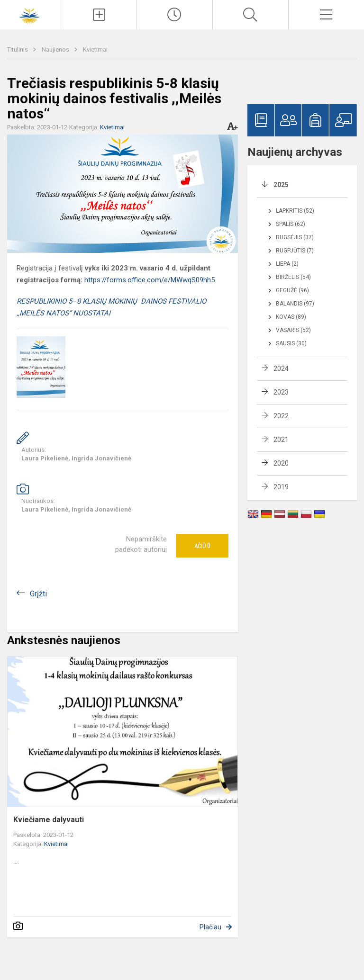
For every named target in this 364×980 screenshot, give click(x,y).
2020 (281, 463)
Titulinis (18, 49)
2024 (281, 369)
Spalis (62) (291, 224)
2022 (281, 416)
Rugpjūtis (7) (295, 251)
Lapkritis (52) (295, 211)
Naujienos (56, 49)
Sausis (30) (291, 343)
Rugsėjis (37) (295, 237)
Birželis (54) (293, 277)
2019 (281, 487)
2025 (281, 185)
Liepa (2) (287, 264)
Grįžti (38, 594)
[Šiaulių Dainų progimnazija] (30, 13)
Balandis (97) (295, 304)
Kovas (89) (291, 317)
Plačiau (210, 927)
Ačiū (202, 546)
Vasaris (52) (293, 330)
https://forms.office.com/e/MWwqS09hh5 (150, 280)
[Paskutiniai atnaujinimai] (175, 15)
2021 (281, 440)
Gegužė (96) (292, 290)
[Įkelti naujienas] (99, 15)
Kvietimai (95, 49)
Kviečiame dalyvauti (49, 820)
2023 (281, 392)
